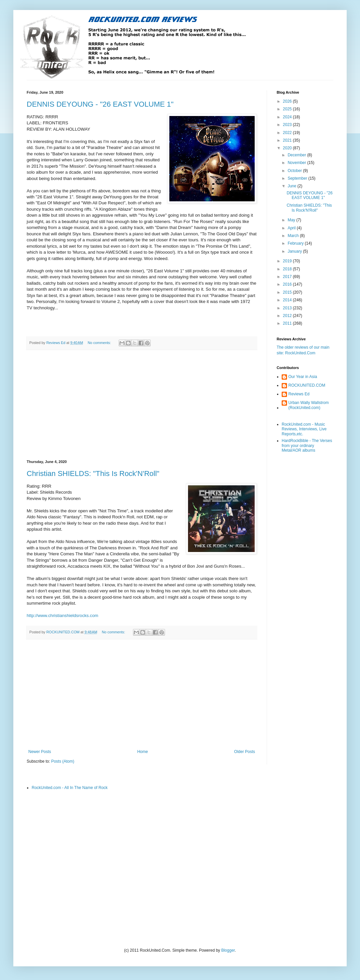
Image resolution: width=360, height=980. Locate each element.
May (292, 220)
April (292, 228)
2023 (288, 125)
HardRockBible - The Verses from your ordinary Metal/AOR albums (307, 445)
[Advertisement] (142, 405)
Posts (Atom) (62, 761)
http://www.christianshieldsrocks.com (62, 615)
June (292, 186)
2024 (288, 117)
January (295, 251)
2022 (288, 133)
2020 (288, 148)
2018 (288, 269)
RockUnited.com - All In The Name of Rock (70, 788)
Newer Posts (40, 752)
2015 (288, 292)
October (295, 171)
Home (143, 752)
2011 (288, 323)
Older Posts (244, 752)
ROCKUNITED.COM (307, 385)
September (298, 178)
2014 (288, 300)
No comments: (100, 343)
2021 (288, 140)
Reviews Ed (299, 394)
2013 (288, 308)
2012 (288, 316)
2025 (288, 109)
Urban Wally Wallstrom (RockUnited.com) (308, 405)
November (297, 163)
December (297, 155)
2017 (288, 277)
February (296, 243)
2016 (288, 284)
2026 (288, 101)
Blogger (228, 950)
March (294, 236)
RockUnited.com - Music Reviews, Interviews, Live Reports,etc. (304, 429)
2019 (288, 261)
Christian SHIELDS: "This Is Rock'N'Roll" (93, 473)
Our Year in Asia (303, 377)
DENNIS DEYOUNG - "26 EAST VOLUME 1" (100, 104)
